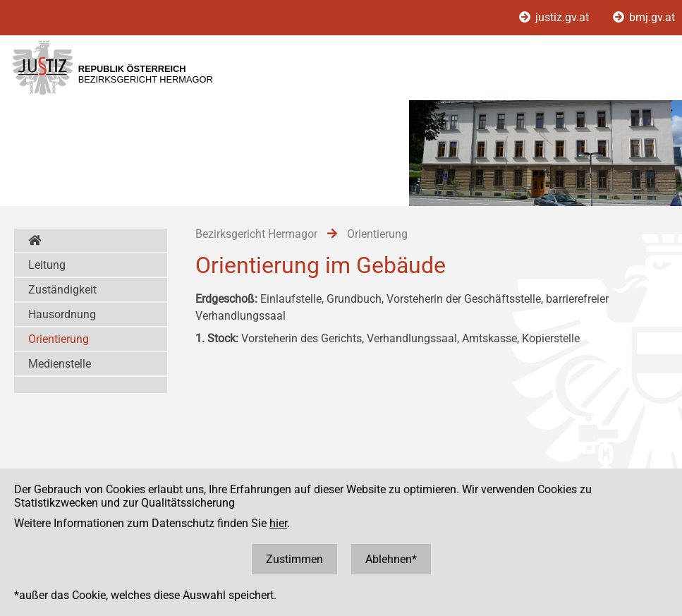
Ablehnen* (391, 559)
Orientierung (59, 339)
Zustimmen (294, 559)
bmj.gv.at (644, 17)
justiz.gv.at (555, 17)
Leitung (47, 265)
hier (278, 523)
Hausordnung (62, 314)
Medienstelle (60, 364)
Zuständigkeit (62, 290)
